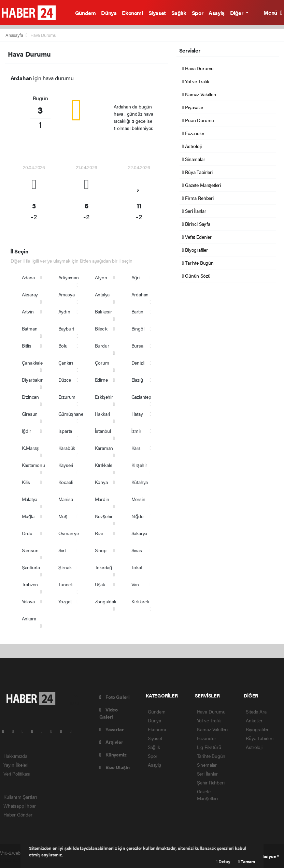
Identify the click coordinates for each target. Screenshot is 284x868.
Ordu (27, 533)
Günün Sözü (196, 276)
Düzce (65, 380)
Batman (30, 328)
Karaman (104, 448)
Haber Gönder (18, 814)
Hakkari (103, 414)
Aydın (64, 311)
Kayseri (66, 465)
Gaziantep (141, 397)
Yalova (28, 601)
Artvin (28, 311)
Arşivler (111, 742)
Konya (101, 482)
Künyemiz (113, 754)
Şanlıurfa (31, 567)
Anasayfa (15, 35)
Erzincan (30, 397)
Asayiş (217, 13)
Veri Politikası (17, 774)
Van (135, 584)
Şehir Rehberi (211, 782)
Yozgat (65, 601)
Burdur (102, 345)
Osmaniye (69, 533)
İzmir (136, 431)
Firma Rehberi (198, 198)
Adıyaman (69, 277)
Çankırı (66, 363)
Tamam (247, 861)
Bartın (138, 311)
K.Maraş (30, 448)
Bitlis (27, 345)
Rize (99, 533)
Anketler (254, 720)
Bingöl (138, 328)
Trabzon (30, 584)
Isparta (65, 431)
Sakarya (139, 533)
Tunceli (66, 584)
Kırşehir (139, 465)
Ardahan (140, 294)
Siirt (62, 550)
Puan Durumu (198, 120)
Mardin (102, 499)
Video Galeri (109, 713)
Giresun (30, 414)
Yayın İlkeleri (16, 765)
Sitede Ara (256, 711)
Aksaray (30, 294)
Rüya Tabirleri (197, 172)
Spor (197, 13)
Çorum (102, 363)
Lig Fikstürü (209, 747)
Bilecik (101, 328)
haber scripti (13, 860)
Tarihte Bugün (198, 263)
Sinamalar (194, 159)
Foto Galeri (115, 697)
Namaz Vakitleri (199, 94)
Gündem (86, 13)
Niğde (137, 516)
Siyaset (157, 13)
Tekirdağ (103, 567)
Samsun (30, 550)
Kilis (26, 482)
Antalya (102, 294)
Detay (223, 861)
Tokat (137, 567)
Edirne (101, 380)
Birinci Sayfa (196, 224)
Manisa (66, 499)
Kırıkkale (104, 465)
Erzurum (67, 397)
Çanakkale (32, 363)
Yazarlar (111, 729)
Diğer (237, 13)
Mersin (138, 499)
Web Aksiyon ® (264, 856)
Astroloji (192, 146)
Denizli (138, 363)
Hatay (137, 414)
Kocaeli (66, 482)
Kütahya (140, 482)
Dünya (109, 13)
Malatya (30, 499)
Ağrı (136, 277)
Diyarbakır (32, 380)
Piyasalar (193, 107)
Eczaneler (193, 133)
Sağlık (179, 13)
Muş (63, 516)
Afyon (101, 277)
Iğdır (27, 431)
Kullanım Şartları (20, 797)
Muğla (28, 516)
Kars (136, 448)
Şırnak (65, 567)
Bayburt (66, 328)
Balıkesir (103, 311)
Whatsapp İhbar (20, 806)
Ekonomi (132, 13)
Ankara (29, 618)
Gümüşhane (71, 414)
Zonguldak (106, 601)
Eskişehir (104, 397)
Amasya (67, 294)
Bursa (137, 345)
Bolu (63, 345)
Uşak (100, 584)
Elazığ (137, 380)
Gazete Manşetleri (202, 185)
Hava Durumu (43, 35)
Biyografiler (195, 250)
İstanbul (103, 431)
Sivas (137, 550)
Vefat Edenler (197, 237)
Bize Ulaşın (114, 767)
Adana (28, 277)
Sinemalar (207, 765)
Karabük (67, 448)
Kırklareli (140, 601)
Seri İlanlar (194, 211)
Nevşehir (104, 516)
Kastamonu (33, 465)
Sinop (101, 550)
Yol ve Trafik (196, 81)
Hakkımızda (15, 756)
